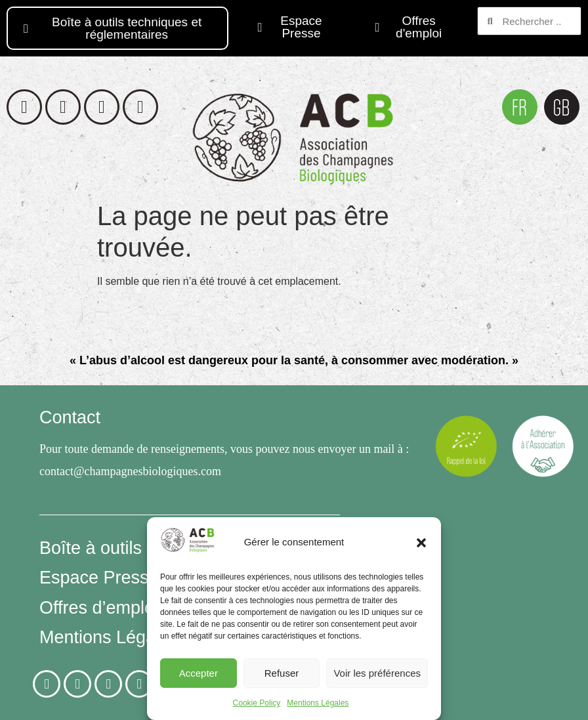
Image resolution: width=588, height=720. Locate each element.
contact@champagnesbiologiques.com (130, 471)
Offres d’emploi (99, 608)
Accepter (199, 673)
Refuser (282, 673)
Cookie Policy (257, 703)
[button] (421, 543)
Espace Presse (99, 578)
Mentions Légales (318, 703)
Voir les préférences (377, 673)
